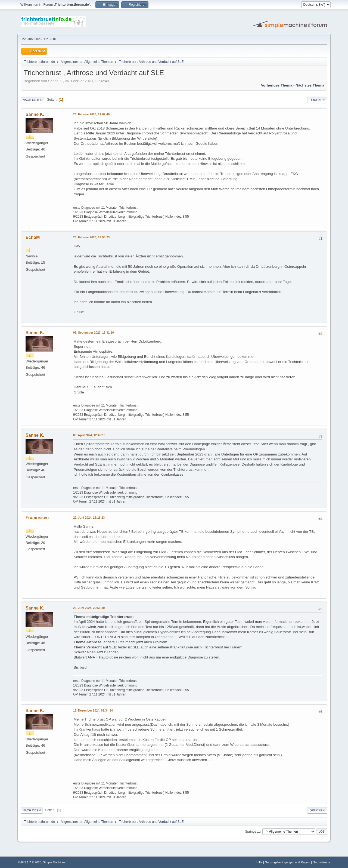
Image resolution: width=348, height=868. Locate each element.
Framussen (37, 518)
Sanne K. (35, 114)
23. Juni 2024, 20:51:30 (89, 608)
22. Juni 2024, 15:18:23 (89, 518)
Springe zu (253, 832)
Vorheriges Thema (277, 85)
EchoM (33, 237)
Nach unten (32, 100)
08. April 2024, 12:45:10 (89, 435)
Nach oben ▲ (322, 862)
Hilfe (259, 862)
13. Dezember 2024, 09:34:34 (93, 710)
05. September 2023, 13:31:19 (94, 333)
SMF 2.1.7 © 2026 (29, 862)
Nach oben (32, 810)
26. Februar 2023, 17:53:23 (91, 237)
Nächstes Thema (310, 85)
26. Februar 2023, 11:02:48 (91, 114)
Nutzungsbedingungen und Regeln (287, 862)
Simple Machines (54, 862)
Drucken (317, 100)
